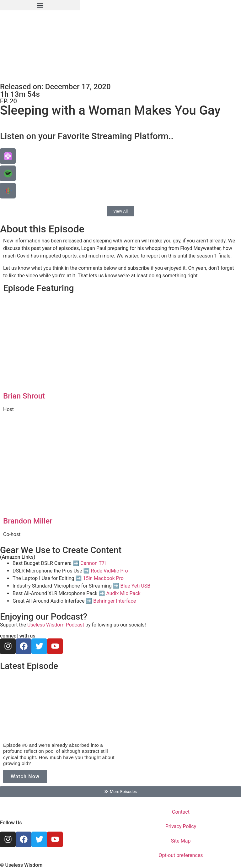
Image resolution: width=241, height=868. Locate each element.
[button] (40, 5)
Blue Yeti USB (136, 586)
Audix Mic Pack (123, 593)
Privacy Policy (181, 826)
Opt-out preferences (181, 855)
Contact (181, 812)
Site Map (181, 841)
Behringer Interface (115, 601)
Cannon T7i (93, 563)
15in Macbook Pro (103, 578)
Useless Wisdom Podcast (56, 625)
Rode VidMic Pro (109, 571)
